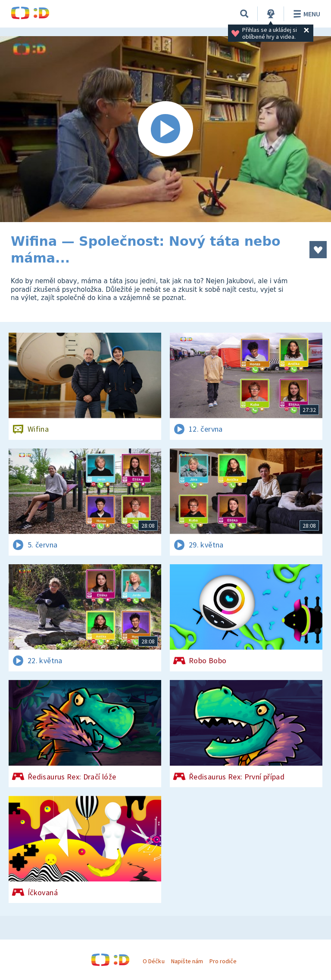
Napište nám (187, 961)
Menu (305, 14)
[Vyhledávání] (244, 14)
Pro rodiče (223, 961)
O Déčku (153, 961)
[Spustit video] (165, 129)
